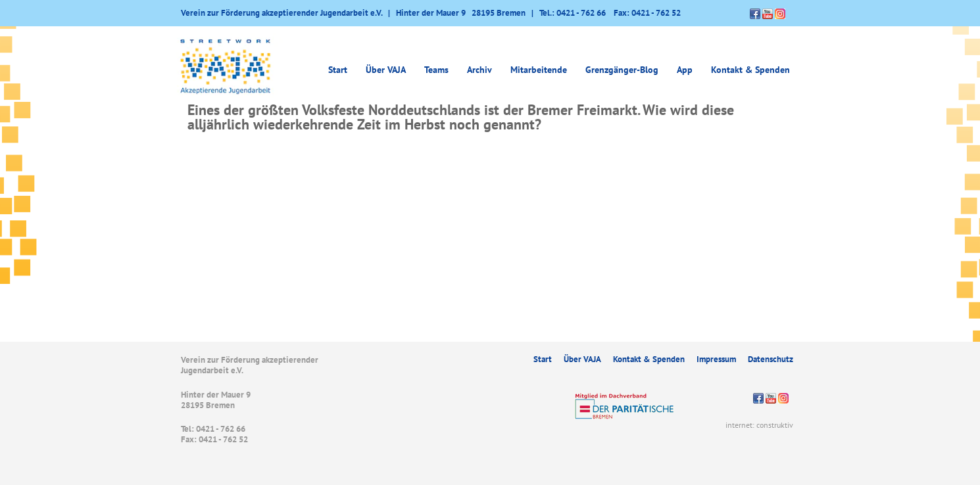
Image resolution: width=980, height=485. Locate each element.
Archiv (479, 70)
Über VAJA (386, 70)
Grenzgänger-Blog (622, 70)
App (685, 70)
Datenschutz (771, 359)
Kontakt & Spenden (750, 70)
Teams (436, 70)
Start (338, 70)
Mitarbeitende (539, 70)
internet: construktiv (759, 425)
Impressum (716, 359)
